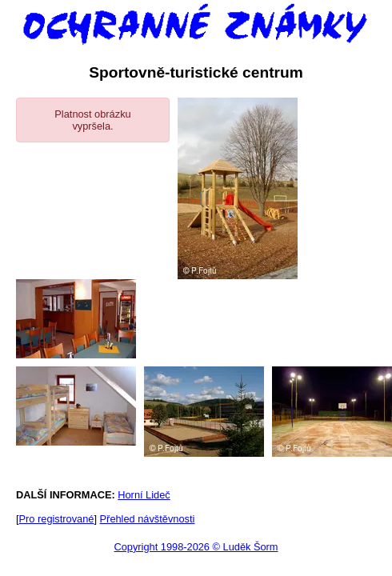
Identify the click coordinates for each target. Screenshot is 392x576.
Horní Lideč (144, 495)
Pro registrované (57, 519)
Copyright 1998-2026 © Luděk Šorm (196, 547)
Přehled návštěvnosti (148, 519)
